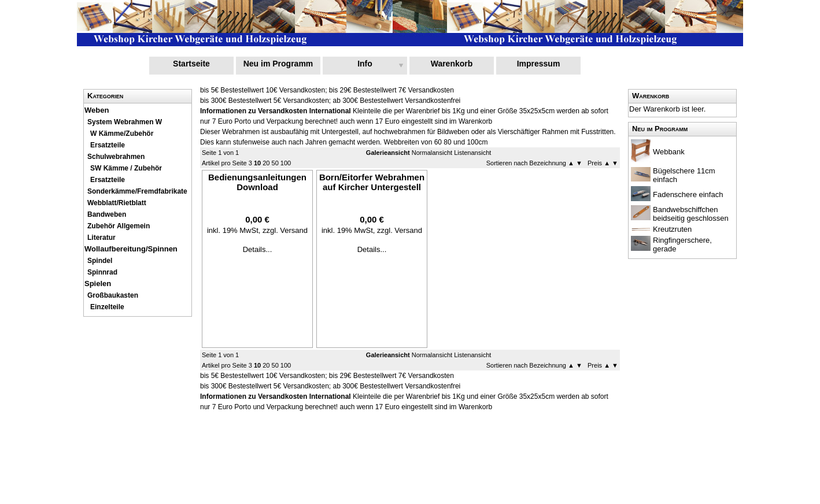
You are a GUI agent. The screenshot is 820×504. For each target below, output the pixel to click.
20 (266, 163)
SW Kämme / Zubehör (126, 168)
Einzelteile (107, 307)
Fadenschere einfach (688, 194)
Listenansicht (472, 153)
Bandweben (107, 214)
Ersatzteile (108, 145)
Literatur (101, 238)
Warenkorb (452, 64)
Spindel (100, 261)
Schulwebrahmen (116, 157)
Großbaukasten (113, 295)
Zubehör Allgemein (119, 226)
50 (275, 163)
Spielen (98, 283)
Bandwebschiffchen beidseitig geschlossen (691, 214)
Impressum (539, 64)
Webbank (669, 152)
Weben (97, 110)
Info (365, 64)
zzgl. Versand (285, 230)
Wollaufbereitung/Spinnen (131, 249)
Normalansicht (432, 153)
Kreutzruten (672, 229)
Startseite (191, 64)
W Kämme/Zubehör (122, 134)
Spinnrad (102, 272)
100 (286, 163)
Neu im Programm (278, 64)
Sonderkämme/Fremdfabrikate (137, 191)
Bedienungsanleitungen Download (257, 182)
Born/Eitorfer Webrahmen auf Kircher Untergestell (372, 182)
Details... (258, 249)
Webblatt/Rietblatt (117, 203)
